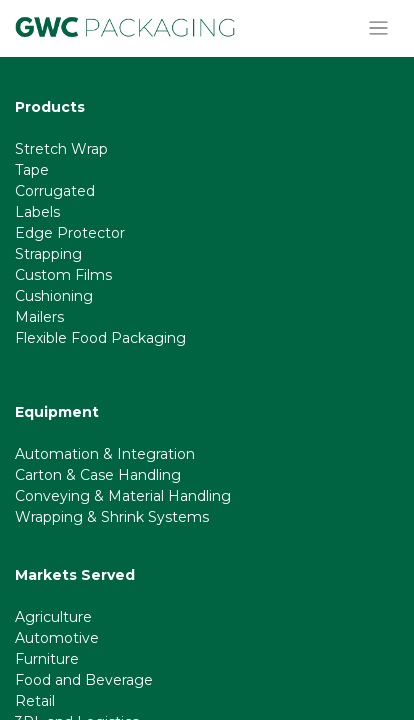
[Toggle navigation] (378, 28)
